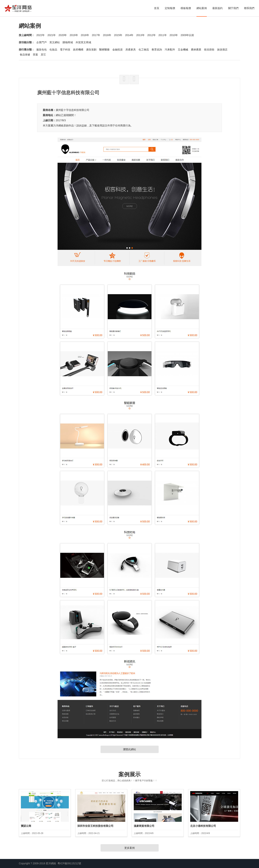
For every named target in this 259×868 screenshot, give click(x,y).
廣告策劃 (91, 50)
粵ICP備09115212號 (69, 863)
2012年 (152, 35)
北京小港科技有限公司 (203, 826)
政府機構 (78, 50)
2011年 (163, 35)
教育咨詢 (157, 50)
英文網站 (55, 42)
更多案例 (129, 848)
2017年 (96, 35)
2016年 (107, 35)
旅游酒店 (222, 50)
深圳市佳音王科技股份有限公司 (95, 826)
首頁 (157, 8)
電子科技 (65, 50)
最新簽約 (217, 8)
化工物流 (144, 50)
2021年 (52, 35)
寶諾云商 (26, 826)
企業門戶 (42, 42)
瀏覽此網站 (129, 749)
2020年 (63, 35)
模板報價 (186, 8)
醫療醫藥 (104, 50)
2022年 (40, 35)
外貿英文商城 (83, 42)
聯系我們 (249, 8)
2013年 (140, 35)
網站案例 (202, 8)
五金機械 (183, 50)
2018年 (85, 35)
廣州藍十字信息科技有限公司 (72, 110)
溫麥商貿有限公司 (144, 826)
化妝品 (53, 50)
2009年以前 (187, 35)
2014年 (129, 35)
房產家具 (131, 50)
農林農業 (196, 50)
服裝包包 (42, 50)
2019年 (74, 35)
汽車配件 (170, 50)
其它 (43, 55)
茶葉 (35, 55)
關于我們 (233, 8)
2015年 (118, 35)
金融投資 (118, 50)
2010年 (174, 35)
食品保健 (25, 55)
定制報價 (170, 8)
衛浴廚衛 (209, 50)
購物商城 (68, 42)
